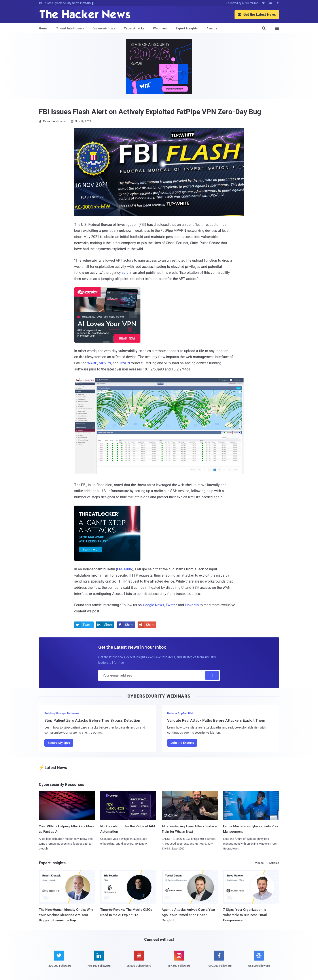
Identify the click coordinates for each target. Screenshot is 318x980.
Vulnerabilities (104, 28)
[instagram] (179, 962)
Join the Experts (182, 743)
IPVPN (125, 363)
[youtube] (139, 962)
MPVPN (105, 363)
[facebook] (219, 962)
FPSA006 (125, 569)
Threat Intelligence (70, 28)
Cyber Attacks (134, 28)
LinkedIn (192, 605)
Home (43, 28)
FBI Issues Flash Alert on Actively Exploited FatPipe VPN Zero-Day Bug (150, 112)
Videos (259, 863)
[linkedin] (99, 962)
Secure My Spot (59, 743)
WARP (92, 363)
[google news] (259, 960)
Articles (274, 863)
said (125, 273)
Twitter (171, 605)
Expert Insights (187, 28)
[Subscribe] (212, 675)
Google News (153, 605)
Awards (212, 28)
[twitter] (59, 962)
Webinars (160, 28)
